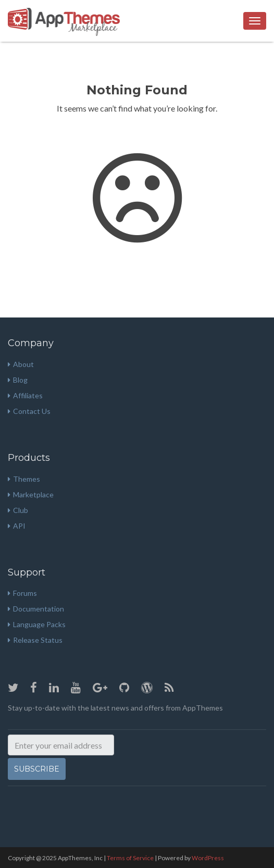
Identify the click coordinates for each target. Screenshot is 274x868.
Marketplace (31, 494)
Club (18, 510)
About (21, 364)
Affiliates (25, 395)
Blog (18, 380)
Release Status (35, 640)
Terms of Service (130, 858)
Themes (24, 479)
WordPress (208, 858)
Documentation (36, 609)
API (17, 526)
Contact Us (29, 411)
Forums (22, 593)
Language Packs (37, 624)
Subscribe (37, 769)
